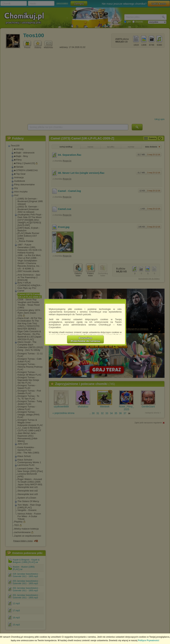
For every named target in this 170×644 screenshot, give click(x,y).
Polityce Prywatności (149, 640)
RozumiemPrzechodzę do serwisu (86, 339)
